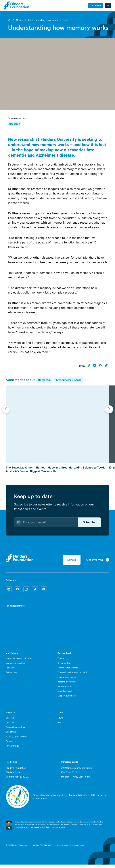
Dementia (44, 380)
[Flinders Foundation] (16, 5)
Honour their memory (68, 679)
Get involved (64, 654)
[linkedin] (9, 590)
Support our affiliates (68, 700)
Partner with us (65, 689)
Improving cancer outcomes (20, 659)
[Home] (9, 20)
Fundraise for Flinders (68, 669)
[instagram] (26, 590)
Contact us (11, 747)
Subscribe (89, 522)
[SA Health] (10, 617)
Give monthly (64, 665)
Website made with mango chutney (71, 851)
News (19, 20)
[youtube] (44, 590)
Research (11, 669)
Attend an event (66, 695)
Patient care (12, 675)
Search (61, 727)
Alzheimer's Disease (69, 380)
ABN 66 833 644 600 (42, 851)
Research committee (16, 732)
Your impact (12, 654)
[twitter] (35, 590)
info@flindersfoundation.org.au (77, 774)
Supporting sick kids (16, 665)
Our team (10, 722)
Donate (95, 5)
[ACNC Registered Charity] (18, 814)
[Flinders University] (10, 631)
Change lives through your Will (73, 675)
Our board (11, 727)
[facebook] (18, 590)
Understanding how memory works (48, 20)
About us (10, 716)
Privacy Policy (13, 752)
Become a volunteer (68, 685)
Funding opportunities (17, 742)
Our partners (12, 737)
